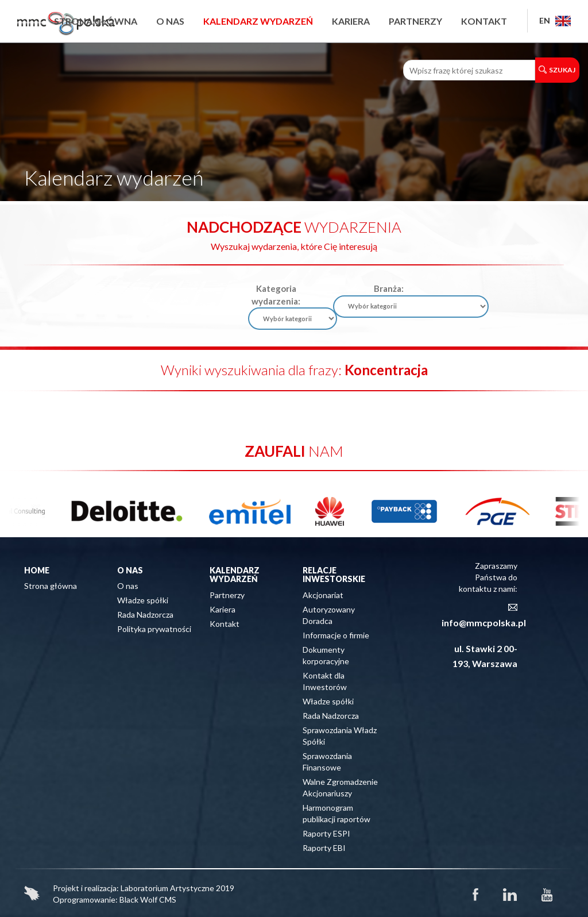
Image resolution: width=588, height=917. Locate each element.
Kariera (351, 21)
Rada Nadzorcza (145, 614)
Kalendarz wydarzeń (258, 21)
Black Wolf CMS (148, 899)
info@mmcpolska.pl (484, 623)
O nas (170, 21)
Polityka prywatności (154, 629)
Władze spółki (143, 600)
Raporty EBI (324, 848)
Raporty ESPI (326, 833)
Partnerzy (415, 21)
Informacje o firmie (336, 635)
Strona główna (96, 21)
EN (555, 20)
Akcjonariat (323, 595)
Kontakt (484, 21)
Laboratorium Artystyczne (167, 888)
